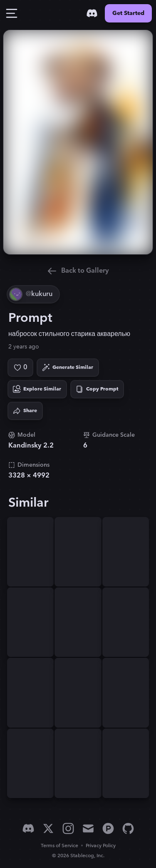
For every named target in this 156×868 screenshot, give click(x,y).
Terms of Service (59, 846)
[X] (48, 828)
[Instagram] (68, 828)
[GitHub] (128, 828)
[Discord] (92, 13)
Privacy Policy (101, 846)
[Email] (88, 828)
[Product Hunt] (108, 828)
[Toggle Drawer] (12, 13)
